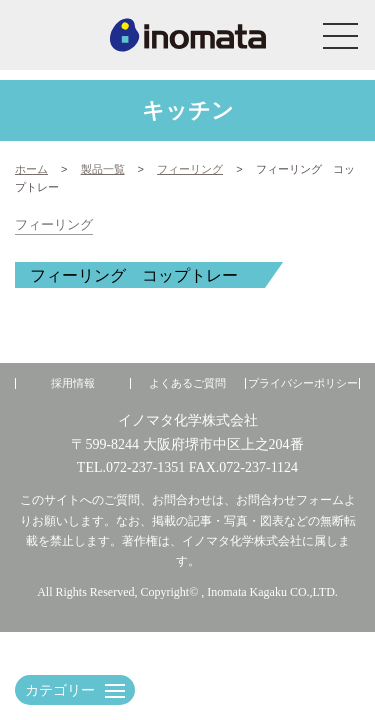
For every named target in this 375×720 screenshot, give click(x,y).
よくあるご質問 (187, 383)
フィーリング (54, 225)
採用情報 (73, 383)
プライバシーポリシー (303, 383)
